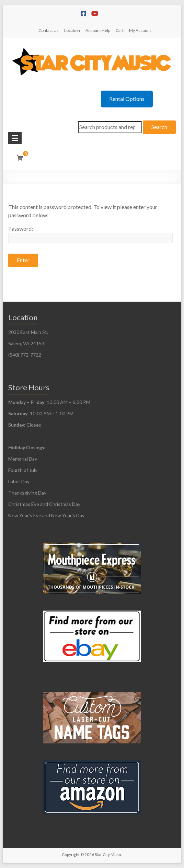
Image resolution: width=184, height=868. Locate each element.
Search (159, 127)
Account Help (98, 30)
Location (72, 30)
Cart (120, 30)
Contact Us (49, 30)
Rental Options (127, 99)
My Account (140, 30)
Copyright (71, 854)
